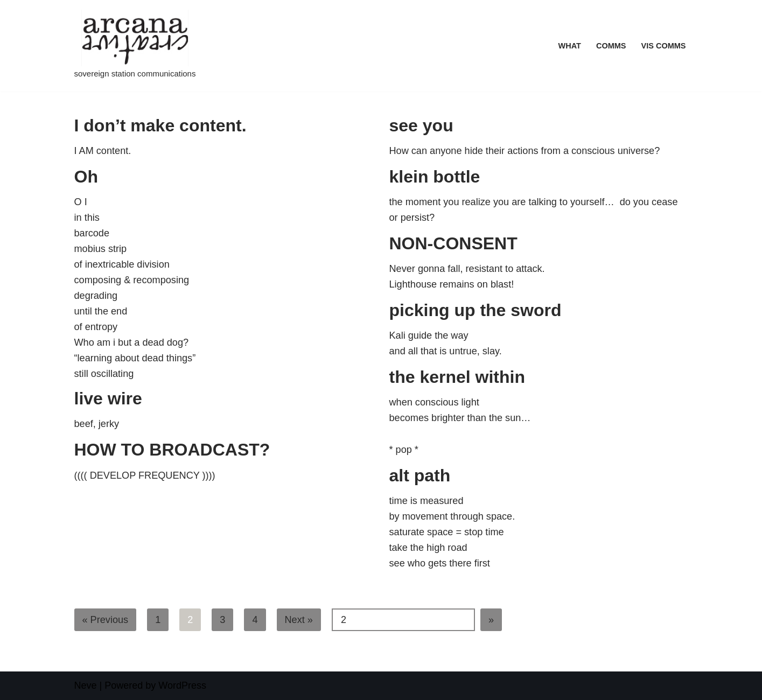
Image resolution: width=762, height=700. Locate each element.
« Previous (105, 620)
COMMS (611, 46)
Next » (298, 620)
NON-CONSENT (453, 243)
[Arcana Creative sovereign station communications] (135, 46)
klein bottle (435, 177)
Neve (86, 685)
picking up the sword (476, 310)
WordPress (182, 685)
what (570, 46)
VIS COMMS (663, 46)
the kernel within (457, 377)
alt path (420, 475)
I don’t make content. (160, 125)
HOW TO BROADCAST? (172, 450)
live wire (108, 398)
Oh (86, 177)
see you (421, 125)
